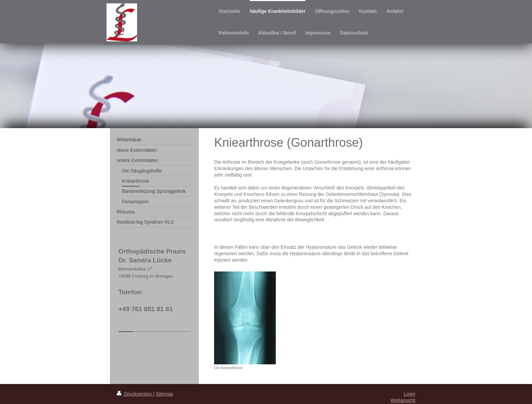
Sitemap (164, 394)
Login (410, 394)
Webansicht (403, 400)
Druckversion (135, 394)
